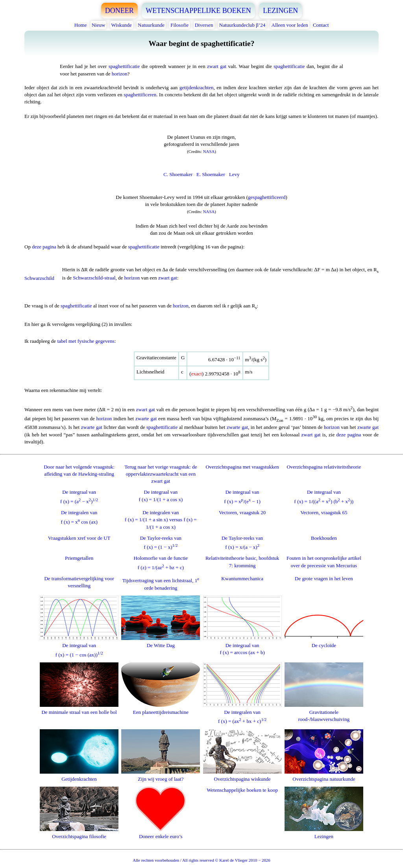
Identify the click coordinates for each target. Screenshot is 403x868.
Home (81, 25)
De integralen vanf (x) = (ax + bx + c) (242, 713)
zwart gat (217, 66)
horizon (120, 74)
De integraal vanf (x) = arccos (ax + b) (242, 645)
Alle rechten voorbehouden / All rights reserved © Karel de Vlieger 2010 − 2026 (201, 860)
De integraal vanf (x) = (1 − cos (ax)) (79, 646)
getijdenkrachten (197, 87)
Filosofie (179, 25)
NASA (209, 151)
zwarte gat (146, 419)
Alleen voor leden (290, 25)
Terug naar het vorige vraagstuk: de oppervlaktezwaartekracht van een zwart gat (161, 474)
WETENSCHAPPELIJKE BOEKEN (198, 11)
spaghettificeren (140, 95)
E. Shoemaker (211, 174)
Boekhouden (324, 538)
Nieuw (99, 25)
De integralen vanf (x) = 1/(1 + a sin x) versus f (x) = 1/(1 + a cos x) (161, 520)
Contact (321, 25)
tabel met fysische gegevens (86, 341)
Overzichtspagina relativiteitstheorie (324, 467)
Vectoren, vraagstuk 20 (242, 512)
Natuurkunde (151, 25)
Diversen (204, 25)
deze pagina (44, 247)
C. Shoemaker (178, 174)
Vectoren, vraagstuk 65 (324, 512)
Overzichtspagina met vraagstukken (242, 467)
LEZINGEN (280, 11)
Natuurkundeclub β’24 (242, 25)
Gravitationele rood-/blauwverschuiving (324, 712)
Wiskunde (122, 25)
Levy (234, 174)
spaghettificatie (124, 66)
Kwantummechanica (242, 578)
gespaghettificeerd (267, 197)
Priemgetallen (79, 558)
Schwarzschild (39, 278)
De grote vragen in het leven (324, 578)
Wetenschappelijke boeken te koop (242, 790)
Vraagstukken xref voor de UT (79, 538)
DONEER (119, 11)
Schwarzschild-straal (94, 278)
